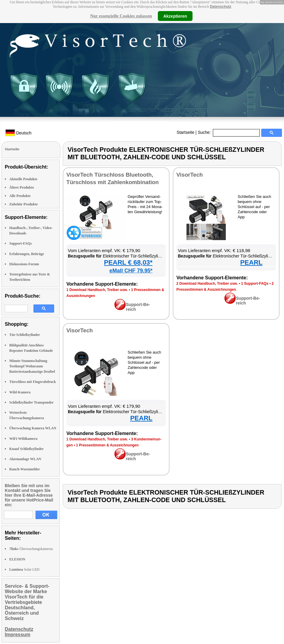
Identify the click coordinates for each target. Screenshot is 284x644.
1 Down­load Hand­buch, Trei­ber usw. (97, 290)
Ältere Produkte (22, 187)
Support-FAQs (20, 243)
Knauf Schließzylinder (26, 449)
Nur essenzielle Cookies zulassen (121, 16)
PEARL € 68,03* (128, 262)
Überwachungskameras (31, 549)
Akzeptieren (175, 16)
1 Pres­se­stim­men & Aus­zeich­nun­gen (107, 445)
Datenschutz (220, 7)
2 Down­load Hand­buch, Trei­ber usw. (207, 284)
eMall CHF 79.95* (131, 271)
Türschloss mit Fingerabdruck (33, 382)
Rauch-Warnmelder (25, 469)
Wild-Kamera (20, 392)
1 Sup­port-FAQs (255, 284)
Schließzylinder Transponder (31, 402)
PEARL (251, 262)
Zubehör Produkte (23, 204)
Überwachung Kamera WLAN (33, 428)
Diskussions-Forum (24, 264)
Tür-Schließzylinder (25, 335)
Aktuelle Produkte (23, 179)
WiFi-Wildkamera (23, 439)
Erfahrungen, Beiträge (27, 254)
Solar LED (24, 569)
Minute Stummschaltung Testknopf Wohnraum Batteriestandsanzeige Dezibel (32, 366)
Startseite (185, 132)
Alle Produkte (20, 196)
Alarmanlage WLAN (25, 459)
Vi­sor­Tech (190, 175)
